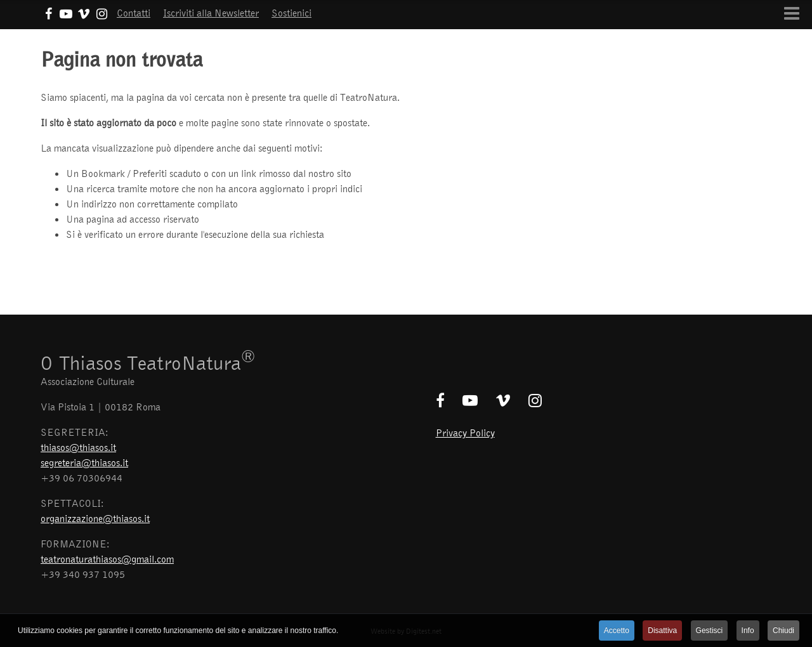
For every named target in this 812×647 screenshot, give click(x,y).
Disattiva (662, 631)
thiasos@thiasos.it (78, 447)
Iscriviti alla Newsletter (211, 13)
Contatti (134, 13)
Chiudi (783, 631)
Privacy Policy (465, 433)
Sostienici (291, 13)
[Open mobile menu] (792, 13)
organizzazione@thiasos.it (95, 518)
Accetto (617, 631)
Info (748, 631)
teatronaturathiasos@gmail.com (107, 559)
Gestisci (710, 631)
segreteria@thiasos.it (84, 462)
